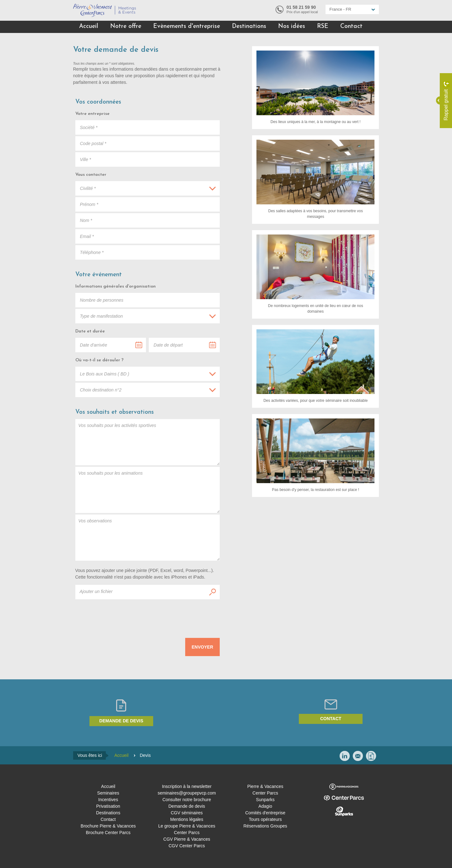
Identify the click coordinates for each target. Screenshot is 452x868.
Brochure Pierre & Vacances (108, 826)
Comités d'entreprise (265, 813)
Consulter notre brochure (187, 800)
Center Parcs (265, 793)
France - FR (340, 9)
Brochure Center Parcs (108, 833)
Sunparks (265, 800)
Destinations (249, 27)
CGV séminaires (187, 813)
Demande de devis (121, 721)
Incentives (108, 800)
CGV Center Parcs (187, 846)
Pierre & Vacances (265, 786)
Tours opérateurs (265, 819)
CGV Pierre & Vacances (187, 839)
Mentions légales (187, 819)
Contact (351, 27)
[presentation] (172, 616)
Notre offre (126, 27)
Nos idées (292, 27)
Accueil (89, 27)
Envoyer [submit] (202, 647)
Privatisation (108, 806)
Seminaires (108, 793)
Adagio (265, 806)
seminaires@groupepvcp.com (187, 793)
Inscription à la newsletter (187, 786)
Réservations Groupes (265, 826)
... (139, 345)
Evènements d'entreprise (187, 27)
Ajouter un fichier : (213, 592)
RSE (323, 27)
